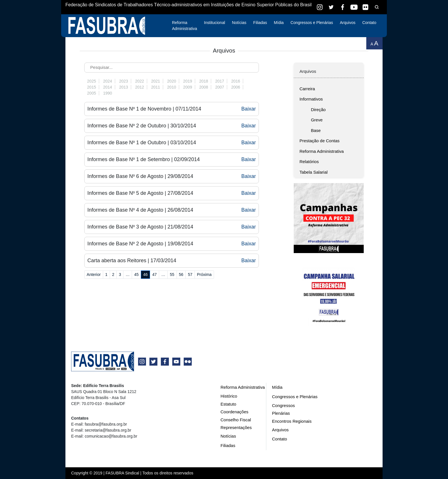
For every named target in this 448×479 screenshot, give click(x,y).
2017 (220, 81)
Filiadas (260, 23)
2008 (204, 87)
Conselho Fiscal (236, 420)
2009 (188, 87)
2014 (108, 87)
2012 (140, 87)
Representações (236, 427)
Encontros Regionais (292, 421)
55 (172, 274)
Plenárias (281, 413)
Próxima (204, 274)
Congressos (283, 405)
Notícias (239, 23)
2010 (172, 87)
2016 (236, 81)
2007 (220, 87)
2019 (188, 81)
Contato (369, 23)
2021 (156, 81)
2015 (92, 87)
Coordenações (235, 412)
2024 (108, 81)
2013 (124, 87)
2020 (172, 81)
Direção (318, 110)
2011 (156, 87)
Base (316, 130)
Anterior (94, 274)
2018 (204, 81)
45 (137, 274)
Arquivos (347, 23)
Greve (317, 120)
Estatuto (228, 404)
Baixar (248, 109)
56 (181, 274)
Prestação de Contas (319, 141)
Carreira (307, 89)
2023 (124, 81)
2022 (140, 81)
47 (155, 274)
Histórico (229, 396)
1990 (108, 93)
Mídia (279, 23)
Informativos (311, 99)
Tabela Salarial (313, 172)
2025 (92, 81)
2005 (92, 93)
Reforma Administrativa (185, 26)
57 (190, 274)
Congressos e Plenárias (312, 23)
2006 (236, 87)
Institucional (215, 23)
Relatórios (309, 162)
